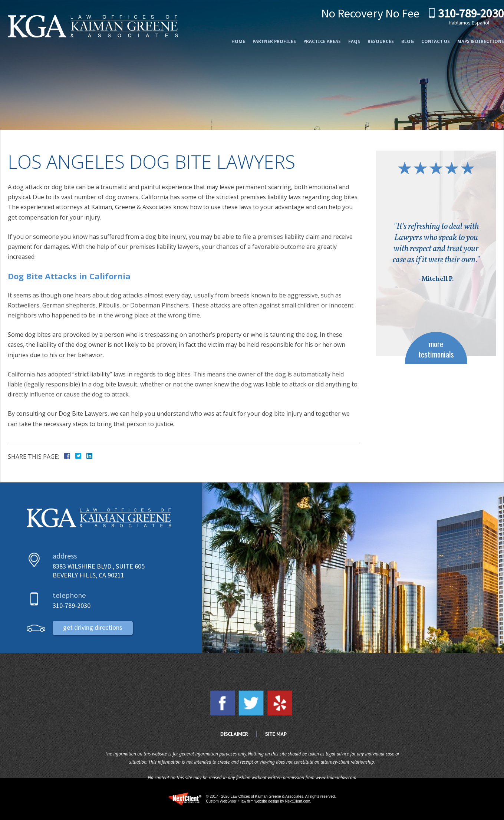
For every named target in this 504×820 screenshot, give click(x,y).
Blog (400, 38)
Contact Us (428, 38)
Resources (373, 38)
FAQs (347, 38)
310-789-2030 (464, 14)
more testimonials (436, 349)
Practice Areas (315, 38)
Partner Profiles (267, 38)
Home (231, 38)
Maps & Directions (473, 38)
